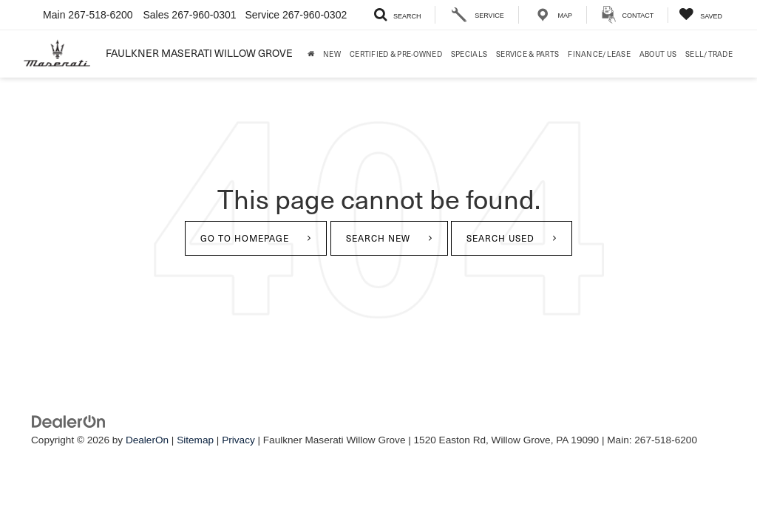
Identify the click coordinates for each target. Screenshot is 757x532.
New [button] (332, 54)
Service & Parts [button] (527, 54)
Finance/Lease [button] (599, 54)
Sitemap (195, 440)
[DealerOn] (69, 422)
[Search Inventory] (397, 15)
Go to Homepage (245, 238)
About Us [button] (658, 54)
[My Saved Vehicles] (700, 15)
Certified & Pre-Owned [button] (396, 54)
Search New (378, 238)
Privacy (238, 440)
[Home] (311, 54)
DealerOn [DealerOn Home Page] (147, 440)
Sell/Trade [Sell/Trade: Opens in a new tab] (709, 54)
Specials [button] (469, 54)
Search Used (500, 238)
